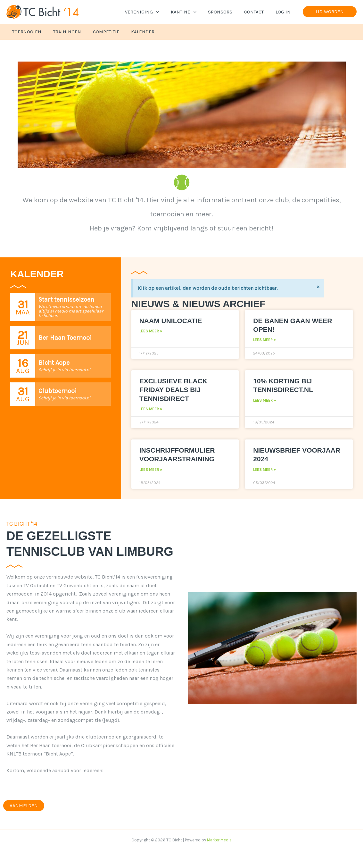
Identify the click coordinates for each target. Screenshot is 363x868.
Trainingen (64, 32)
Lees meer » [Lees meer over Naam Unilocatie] (151, 331)
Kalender (135, 32)
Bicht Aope (54, 363)
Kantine (191, 12)
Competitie (101, 32)
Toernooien (26, 32)
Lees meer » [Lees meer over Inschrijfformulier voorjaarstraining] (151, 470)
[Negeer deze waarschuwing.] (318, 287)
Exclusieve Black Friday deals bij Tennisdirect (173, 390)
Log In (284, 12)
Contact (257, 12)
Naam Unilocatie (171, 321)
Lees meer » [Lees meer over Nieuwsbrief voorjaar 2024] (264, 470)
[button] (330, 12)
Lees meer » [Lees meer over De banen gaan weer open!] (264, 340)
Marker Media (219, 840)
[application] (165, 12)
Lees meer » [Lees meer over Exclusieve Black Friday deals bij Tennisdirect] (151, 409)
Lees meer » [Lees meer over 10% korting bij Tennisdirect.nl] (264, 400)
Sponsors (226, 12)
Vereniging (152, 12)
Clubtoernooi (58, 391)
